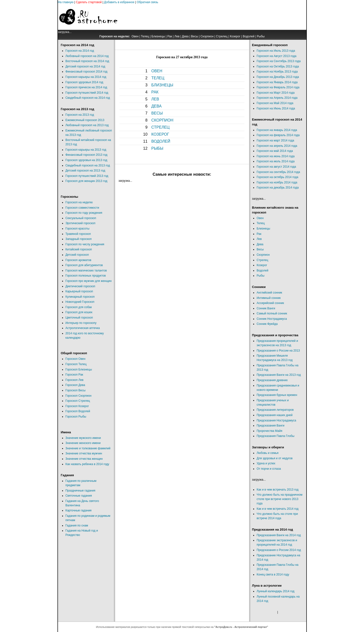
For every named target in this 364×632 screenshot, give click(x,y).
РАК (155, 92)
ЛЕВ (155, 99)
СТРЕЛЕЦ (160, 127)
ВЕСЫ (157, 113)
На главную (66, 2)
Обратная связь (147, 2)
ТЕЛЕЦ (158, 78)
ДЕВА (156, 106)
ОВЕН (157, 71)
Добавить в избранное (119, 2)
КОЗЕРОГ (160, 134)
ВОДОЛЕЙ (161, 141)
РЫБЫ (157, 148)
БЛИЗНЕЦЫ (162, 85)
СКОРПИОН (162, 120)
